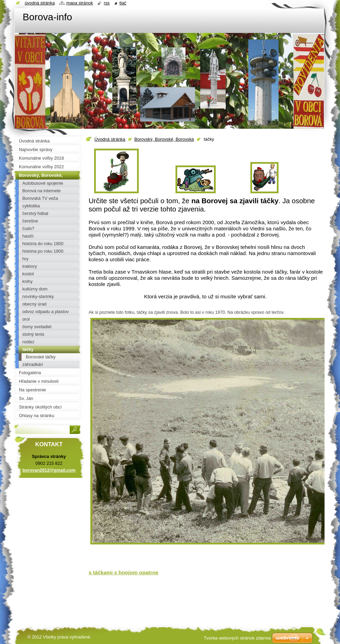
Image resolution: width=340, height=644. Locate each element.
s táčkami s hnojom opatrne (123, 572)
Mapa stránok (80, 3)
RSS (107, 3)
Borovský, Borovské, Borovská (164, 139)
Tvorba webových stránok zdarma (237, 638)
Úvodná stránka (110, 139)
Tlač (123, 3)
